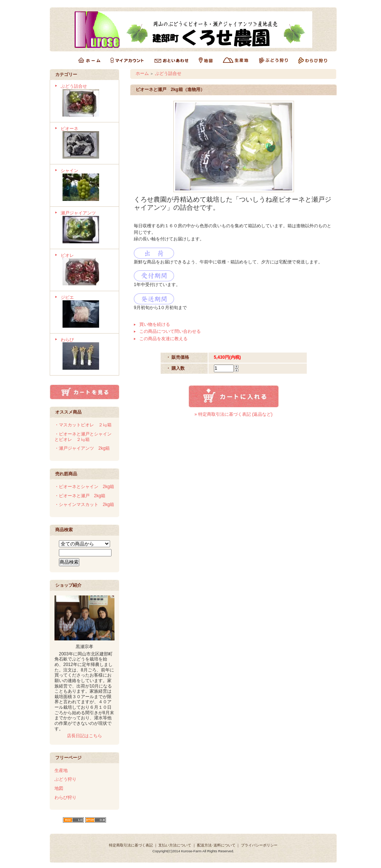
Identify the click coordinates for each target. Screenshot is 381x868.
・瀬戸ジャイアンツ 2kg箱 (82, 448)
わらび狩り (65, 797)
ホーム (142, 73)
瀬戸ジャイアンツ (87, 228)
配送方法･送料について (216, 845)
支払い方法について (175, 845)
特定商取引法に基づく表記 (131, 845)
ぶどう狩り (65, 779)
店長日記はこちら (84, 736)
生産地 (61, 770)
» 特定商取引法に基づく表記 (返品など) (233, 414)
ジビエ (87, 312)
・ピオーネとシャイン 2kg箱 (84, 487)
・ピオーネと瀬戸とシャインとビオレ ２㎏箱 (83, 437)
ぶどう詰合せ (87, 101)
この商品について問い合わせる (170, 331)
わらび (87, 355)
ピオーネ (87, 143)
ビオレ (87, 270)
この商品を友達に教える (163, 339)
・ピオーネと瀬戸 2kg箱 (80, 496)
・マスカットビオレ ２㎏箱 (83, 425)
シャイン (87, 185)
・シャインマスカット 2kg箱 (84, 505)
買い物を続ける (155, 324)
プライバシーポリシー (259, 845)
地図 (59, 788)
